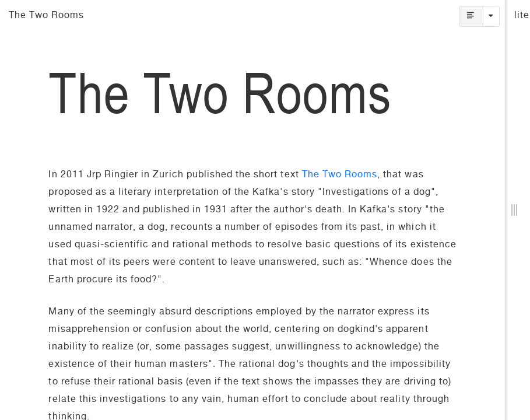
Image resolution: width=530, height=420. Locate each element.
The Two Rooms (340, 176)
